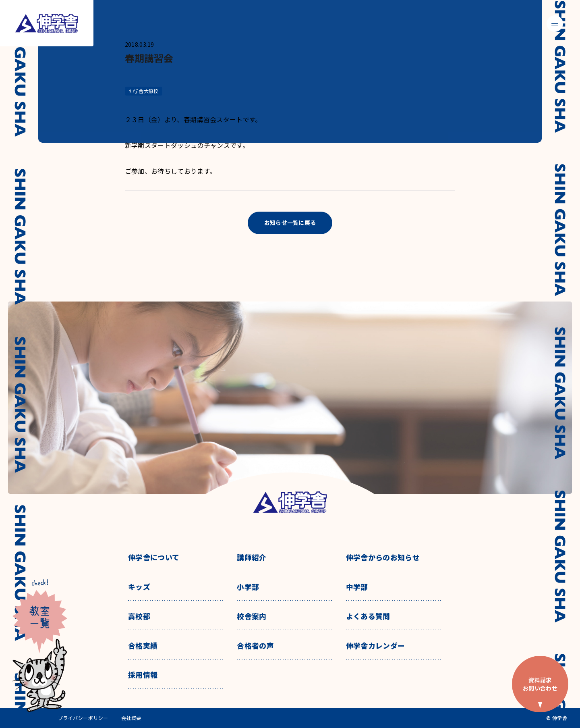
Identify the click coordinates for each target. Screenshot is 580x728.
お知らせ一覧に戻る (290, 223)
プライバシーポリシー (83, 718)
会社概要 (131, 718)
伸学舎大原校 (144, 91)
